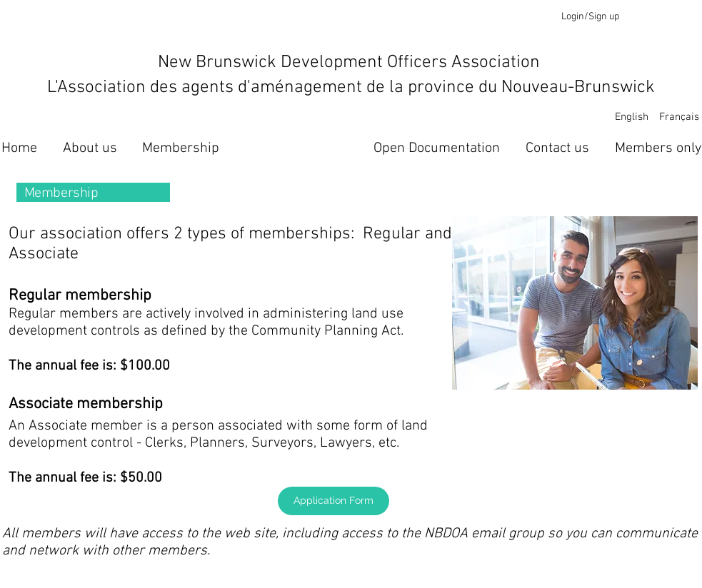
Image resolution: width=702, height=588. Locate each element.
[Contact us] (557, 148)
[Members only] (658, 148)
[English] (632, 117)
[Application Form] (334, 501)
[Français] (679, 117)
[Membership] (181, 148)
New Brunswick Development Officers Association (351, 63)
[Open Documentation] (437, 148)
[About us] (90, 148)
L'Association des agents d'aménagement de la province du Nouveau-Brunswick (351, 88)
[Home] (20, 148)
